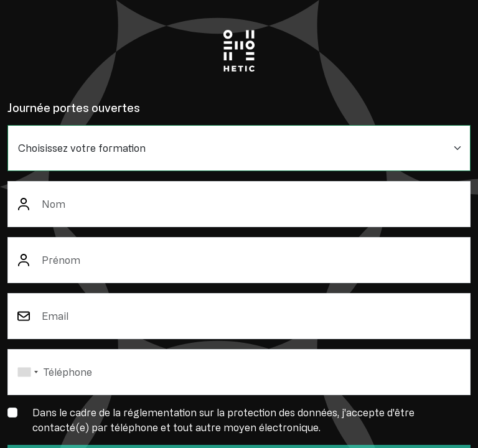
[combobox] (27, 372)
